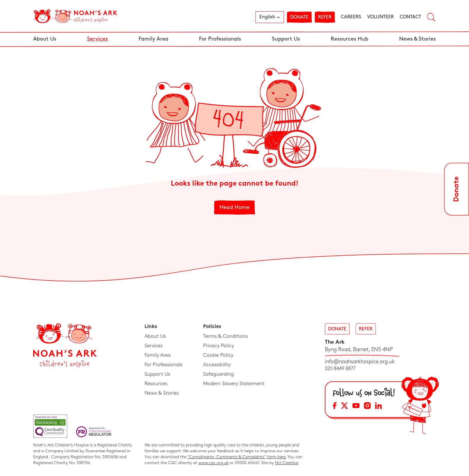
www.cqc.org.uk (213, 463)
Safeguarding (219, 374)
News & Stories (417, 39)
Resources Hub (350, 39)
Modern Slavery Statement (234, 384)
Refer (325, 17)
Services (97, 39)
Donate (299, 17)
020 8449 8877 (340, 369)
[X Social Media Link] (344, 407)
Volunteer (380, 17)
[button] (270, 17)
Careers (351, 17)
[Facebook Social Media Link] (335, 407)
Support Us (286, 39)
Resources (156, 384)
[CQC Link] (50, 426)
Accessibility (217, 365)
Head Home (234, 207)
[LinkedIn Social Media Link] (378, 407)
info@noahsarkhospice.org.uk (360, 362)
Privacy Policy (219, 346)
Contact (410, 17)
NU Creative (287, 463)
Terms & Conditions (225, 336)
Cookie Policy (218, 355)
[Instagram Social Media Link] (367, 407)
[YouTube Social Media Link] (356, 407)
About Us (45, 39)
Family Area (154, 39)
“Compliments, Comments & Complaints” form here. (237, 457)
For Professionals (220, 39)
